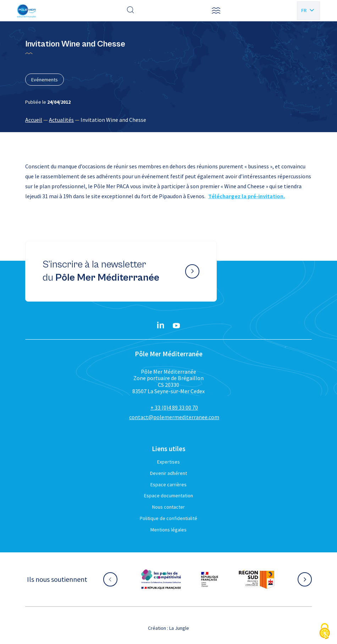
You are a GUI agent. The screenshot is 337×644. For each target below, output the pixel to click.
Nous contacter (168, 507)
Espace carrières (168, 485)
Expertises (168, 462)
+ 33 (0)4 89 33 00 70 (174, 407)
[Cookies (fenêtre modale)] (325, 632)
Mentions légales (168, 530)
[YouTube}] (176, 326)
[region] (168, 120)
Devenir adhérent (168, 473)
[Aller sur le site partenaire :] (161, 579)
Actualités (61, 120)
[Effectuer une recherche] (131, 11)
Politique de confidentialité (168, 518)
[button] (216, 11)
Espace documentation (168, 496)
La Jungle (179, 628)
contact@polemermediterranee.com (174, 417)
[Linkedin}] (161, 326)
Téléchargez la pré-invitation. (247, 196)
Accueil (34, 120)
